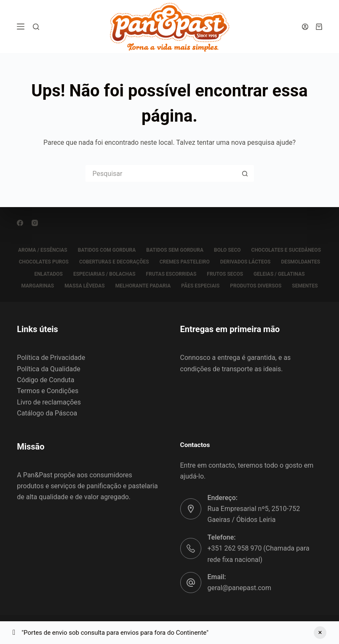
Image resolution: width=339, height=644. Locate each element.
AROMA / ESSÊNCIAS (43, 250)
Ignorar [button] (320, 633)
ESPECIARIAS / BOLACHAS (104, 274)
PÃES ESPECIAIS (200, 286)
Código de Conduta (45, 380)
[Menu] (21, 27)
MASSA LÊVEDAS (84, 286)
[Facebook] (20, 223)
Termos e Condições (48, 391)
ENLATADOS (48, 274)
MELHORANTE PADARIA (143, 286)
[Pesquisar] (36, 27)
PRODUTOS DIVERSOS (256, 286)
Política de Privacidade (51, 358)
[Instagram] (35, 223)
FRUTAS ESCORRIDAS (171, 274)
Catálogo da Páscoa (47, 413)
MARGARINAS (37, 286)
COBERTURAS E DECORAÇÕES (114, 262)
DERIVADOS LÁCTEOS (246, 262)
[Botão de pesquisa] (246, 173)
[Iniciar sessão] (305, 27)
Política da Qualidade (48, 369)
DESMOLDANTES (300, 262)
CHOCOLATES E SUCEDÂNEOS (286, 250)
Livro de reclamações (49, 402)
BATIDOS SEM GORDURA (175, 250)
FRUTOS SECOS (225, 274)
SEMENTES (305, 286)
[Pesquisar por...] (161, 173)
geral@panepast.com (239, 588)
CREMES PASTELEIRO (185, 262)
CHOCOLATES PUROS (44, 262)
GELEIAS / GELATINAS (279, 274)
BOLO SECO (227, 250)
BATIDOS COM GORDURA (107, 250)
